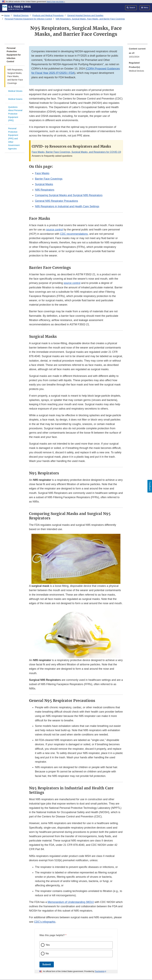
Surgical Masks (44, 184)
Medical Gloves (15, 91)
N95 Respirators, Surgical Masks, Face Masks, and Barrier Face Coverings (90, 19)
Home (7, 15)
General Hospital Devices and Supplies (85, 15)
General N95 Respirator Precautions (56, 201)
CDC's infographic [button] (45, 922)
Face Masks (42, 173)
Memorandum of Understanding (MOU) (71, 902)
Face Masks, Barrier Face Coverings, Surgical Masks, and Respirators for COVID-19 (76, 152)
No (47, 953)
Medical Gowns (15, 99)
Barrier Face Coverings (49, 179)
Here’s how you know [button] (56, 2)
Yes (48, 945)
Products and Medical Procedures (48, 15)
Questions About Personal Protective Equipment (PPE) (15, 114)
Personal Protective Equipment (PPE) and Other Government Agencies (14, 139)
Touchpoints (100, 971)
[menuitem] (137, 54)
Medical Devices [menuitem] (136, 71)
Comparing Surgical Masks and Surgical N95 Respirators (69, 195)
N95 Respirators (45, 190)
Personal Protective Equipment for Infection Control (28, 19)
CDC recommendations (74, 234)
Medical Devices (21, 15)
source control (54, 230)
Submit (47, 964)
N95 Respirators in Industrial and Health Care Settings (67, 206)
